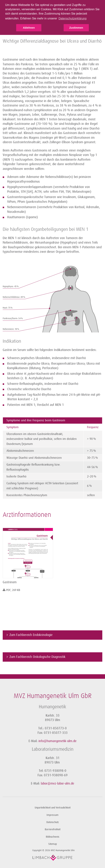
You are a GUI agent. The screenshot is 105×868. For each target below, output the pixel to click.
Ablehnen (29, 28)
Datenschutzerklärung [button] (72, 18)
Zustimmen (76, 28)
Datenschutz (53, 822)
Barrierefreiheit (53, 829)
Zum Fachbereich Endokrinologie (31, 635)
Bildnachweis (53, 837)
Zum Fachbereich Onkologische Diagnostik (37, 657)
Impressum (52, 815)
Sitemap (53, 844)
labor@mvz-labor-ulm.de (57, 783)
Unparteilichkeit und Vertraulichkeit (53, 808)
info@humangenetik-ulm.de (57, 741)
